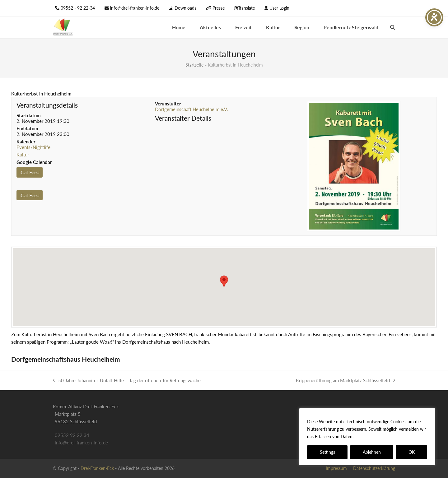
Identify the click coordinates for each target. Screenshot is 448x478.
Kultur (23, 155)
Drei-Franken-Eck (97, 468)
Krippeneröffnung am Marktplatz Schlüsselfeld (345, 381)
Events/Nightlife (33, 147)
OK (412, 452)
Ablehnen (372, 452)
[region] (367, 437)
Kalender (26, 142)
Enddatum (27, 128)
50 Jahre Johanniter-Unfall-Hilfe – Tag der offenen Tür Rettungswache (127, 381)
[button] (393, 27)
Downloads (185, 8)
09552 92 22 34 (72, 435)
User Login (279, 8)
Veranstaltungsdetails (47, 105)
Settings (327, 452)
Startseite (194, 65)
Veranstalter (168, 104)
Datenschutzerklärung (377, 436)
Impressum (336, 468)
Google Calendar (34, 162)
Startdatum (29, 115)
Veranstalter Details (183, 118)
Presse (219, 8)
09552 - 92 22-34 (78, 8)
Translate (246, 8)
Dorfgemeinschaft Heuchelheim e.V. (191, 109)
